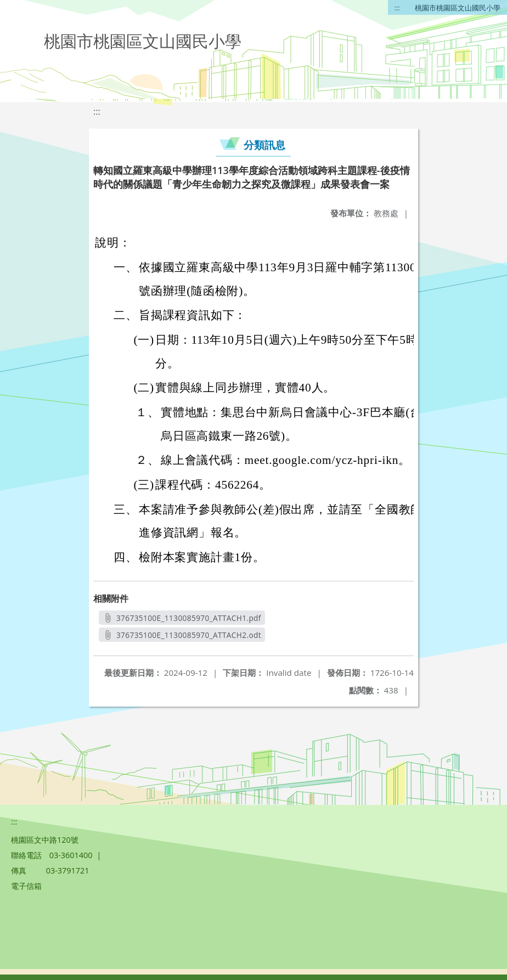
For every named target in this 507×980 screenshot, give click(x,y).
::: (397, 8)
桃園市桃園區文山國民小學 (458, 8)
